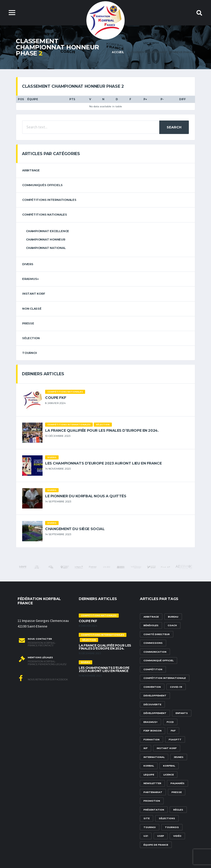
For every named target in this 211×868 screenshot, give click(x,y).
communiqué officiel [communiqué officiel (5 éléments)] (159, 660)
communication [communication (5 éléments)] (155, 652)
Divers (28, 264)
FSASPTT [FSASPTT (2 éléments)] (175, 739)
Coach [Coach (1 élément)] (172, 625)
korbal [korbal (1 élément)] (149, 766)
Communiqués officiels (42, 185)
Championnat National (46, 248)
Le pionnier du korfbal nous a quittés (86, 496)
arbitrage (31, 170)
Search (174, 127)
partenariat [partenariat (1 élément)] (153, 792)
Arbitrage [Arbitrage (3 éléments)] (151, 617)
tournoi (29, 353)
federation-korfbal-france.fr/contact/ (42, 644)
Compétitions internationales (49, 200)
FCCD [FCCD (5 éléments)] (170, 722)
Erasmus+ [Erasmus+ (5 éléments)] (150, 722)
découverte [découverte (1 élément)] (152, 704)
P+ (145, 99)
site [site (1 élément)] (147, 818)
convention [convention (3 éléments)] (152, 687)
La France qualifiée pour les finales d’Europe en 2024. (102, 430)
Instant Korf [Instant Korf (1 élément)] (167, 748)
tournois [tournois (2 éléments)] (172, 827)
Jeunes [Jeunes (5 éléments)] (179, 757)
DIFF (182, 99)
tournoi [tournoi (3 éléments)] (150, 827)
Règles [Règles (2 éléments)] (178, 810)
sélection (31, 338)
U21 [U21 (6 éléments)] (146, 836)
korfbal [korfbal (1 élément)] (169, 766)
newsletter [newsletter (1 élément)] (152, 783)
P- (162, 99)
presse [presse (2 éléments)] (177, 792)
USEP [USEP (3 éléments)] (161, 836)
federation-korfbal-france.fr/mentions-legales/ (47, 663)
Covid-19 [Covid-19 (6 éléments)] (176, 687)
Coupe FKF (56, 398)
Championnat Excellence (48, 231)
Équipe (33, 99)
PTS (72, 99)
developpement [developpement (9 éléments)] (155, 695)
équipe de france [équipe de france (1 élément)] (156, 845)
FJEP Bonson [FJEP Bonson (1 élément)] (153, 731)
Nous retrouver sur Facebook (43, 678)
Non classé (32, 309)
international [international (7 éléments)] (154, 757)
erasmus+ (30, 279)
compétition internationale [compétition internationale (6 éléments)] (165, 678)
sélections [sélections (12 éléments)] (167, 818)
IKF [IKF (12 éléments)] (146, 748)
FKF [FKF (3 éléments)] (173, 731)
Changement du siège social (75, 529)
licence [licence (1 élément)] (169, 775)
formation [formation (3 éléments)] (151, 739)
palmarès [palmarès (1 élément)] (177, 783)
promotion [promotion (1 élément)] (152, 801)
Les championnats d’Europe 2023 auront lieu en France (103, 463)
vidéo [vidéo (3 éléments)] (177, 836)
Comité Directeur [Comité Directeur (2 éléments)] (157, 634)
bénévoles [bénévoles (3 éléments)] (151, 625)
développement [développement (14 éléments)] (155, 713)
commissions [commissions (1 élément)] (153, 643)
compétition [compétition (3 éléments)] (153, 669)
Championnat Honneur (46, 240)
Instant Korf (34, 294)
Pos (21, 99)
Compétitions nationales (45, 215)
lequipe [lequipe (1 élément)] (149, 775)
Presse (28, 323)
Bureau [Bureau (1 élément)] (173, 617)
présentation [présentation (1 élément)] (154, 810)
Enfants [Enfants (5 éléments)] (182, 713)
